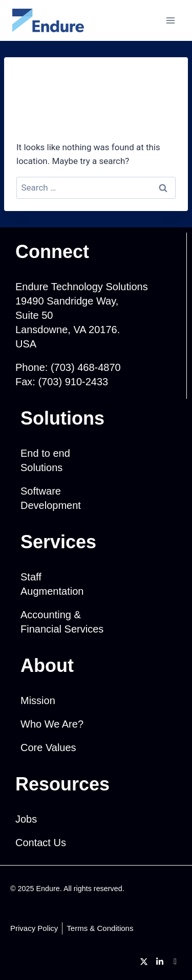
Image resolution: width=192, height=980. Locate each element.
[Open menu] (170, 20)
